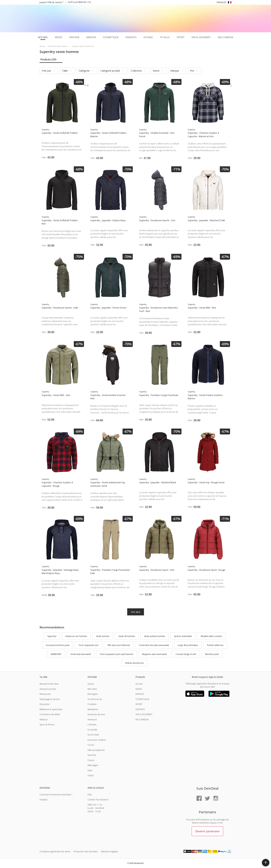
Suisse (91, 684)
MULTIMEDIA (142, 719)
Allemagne (93, 765)
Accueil (139, 684)
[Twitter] (207, 799)
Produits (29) (48, 59)
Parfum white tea (215, 645)
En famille (92, 730)
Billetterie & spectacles (51, 709)
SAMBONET (56, 654)
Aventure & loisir (48, 689)
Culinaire (92, 724)
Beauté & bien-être (49, 684)
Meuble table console (211, 636)
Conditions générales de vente (55, 851)
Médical (43, 719)
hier (221, 823)
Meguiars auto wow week (154, 654)
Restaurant (45, 694)
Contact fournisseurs (98, 800)
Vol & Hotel (93, 735)
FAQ (90, 795)
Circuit (91, 745)
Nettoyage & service (50, 699)
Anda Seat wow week (81, 654)
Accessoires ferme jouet (58, 645)
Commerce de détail (50, 714)
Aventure (92, 719)
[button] (266, 863)
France (91, 760)
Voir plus (136, 612)
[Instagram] (216, 799)
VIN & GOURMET (144, 714)
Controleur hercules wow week (154, 645)
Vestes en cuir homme (76, 636)
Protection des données (86, 851)
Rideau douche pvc (135, 663)
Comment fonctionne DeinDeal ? (56, 795)
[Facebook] (199, 799)
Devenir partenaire (207, 831)
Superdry (52, 636)
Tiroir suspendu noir (88, 645)
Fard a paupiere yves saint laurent (116, 654)
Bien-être (92, 689)
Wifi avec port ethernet (119, 645)
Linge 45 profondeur (188, 645)
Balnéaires (93, 709)
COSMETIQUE (142, 699)
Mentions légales (110, 851)
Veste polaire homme (155, 636)
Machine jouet (212, 654)
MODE (139, 689)
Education (45, 704)
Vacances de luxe (96, 714)
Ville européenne (96, 750)
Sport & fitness (47, 724)
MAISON (140, 694)
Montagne (93, 694)
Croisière (92, 704)
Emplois (44, 800)
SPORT (139, 704)
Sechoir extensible (183, 636)
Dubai (90, 775)
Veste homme (103, 636)
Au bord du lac (95, 699)
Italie (90, 770)
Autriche (92, 755)
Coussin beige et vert (186, 654)
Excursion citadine (97, 740)
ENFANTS (140, 709)
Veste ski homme (127, 636)
